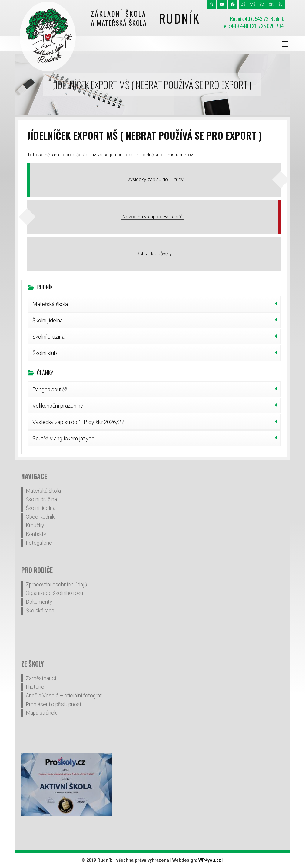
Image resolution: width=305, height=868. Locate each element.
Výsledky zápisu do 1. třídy (155, 179)
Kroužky (35, 525)
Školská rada (40, 611)
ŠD (262, 5)
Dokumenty (39, 602)
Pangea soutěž (50, 389)
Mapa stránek (41, 713)
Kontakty (36, 534)
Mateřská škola (50, 304)
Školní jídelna (48, 320)
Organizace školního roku (54, 593)
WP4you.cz (210, 860)
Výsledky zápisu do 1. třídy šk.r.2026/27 (78, 422)
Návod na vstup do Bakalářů (152, 217)
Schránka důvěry (154, 254)
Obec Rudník (40, 517)
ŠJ (281, 5)
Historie (35, 687)
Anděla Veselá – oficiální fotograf (64, 696)
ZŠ (243, 5)
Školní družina (48, 337)
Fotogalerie (39, 543)
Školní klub (45, 353)
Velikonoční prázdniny (58, 406)
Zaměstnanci (41, 678)
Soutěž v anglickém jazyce (63, 438)
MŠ (253, 5)
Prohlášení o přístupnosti (54, 704)
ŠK (271, 5)
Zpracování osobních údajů (56, 585)
